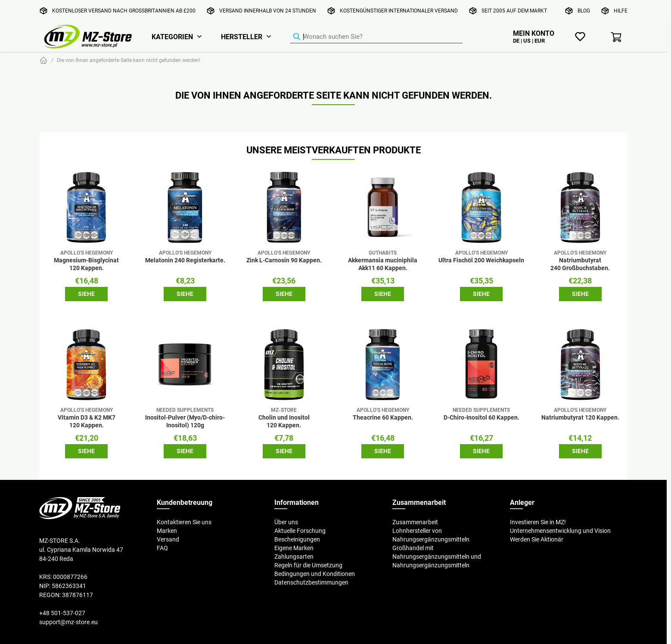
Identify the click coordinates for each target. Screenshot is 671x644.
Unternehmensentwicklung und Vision (560, 531)
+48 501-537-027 (62, 613)
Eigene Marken (294, 548)
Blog (584, 11)
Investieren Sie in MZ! (538, 522)
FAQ (162, 548)
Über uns (286, 522)
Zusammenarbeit (415, 522)
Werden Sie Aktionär (537, 539)
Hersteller (242, 37)
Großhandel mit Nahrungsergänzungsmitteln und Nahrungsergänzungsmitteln (437, 557)
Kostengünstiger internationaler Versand (399, 11)
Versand (168, 539)
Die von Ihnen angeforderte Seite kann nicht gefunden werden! (129, 60)
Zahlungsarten (294, 557)
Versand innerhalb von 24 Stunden (268, 11)
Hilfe (621, 11)
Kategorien (172, 37)
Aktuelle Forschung (300, 531)
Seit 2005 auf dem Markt (514, 11)
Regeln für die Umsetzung (308, 565)
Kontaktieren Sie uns (184, 522)
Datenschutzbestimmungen (311, 582)
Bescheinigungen (297, 539)
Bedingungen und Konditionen (315, 574)
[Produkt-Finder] (376, 37)
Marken (167, 531)
